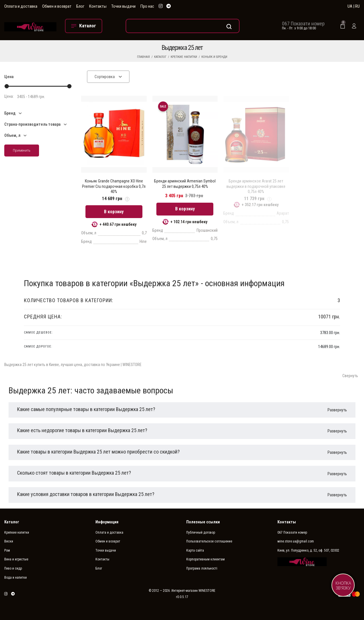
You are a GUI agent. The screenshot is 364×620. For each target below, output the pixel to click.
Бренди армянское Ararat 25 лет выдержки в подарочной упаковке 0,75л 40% (256, 186)
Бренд (10, 113)
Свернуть (350, 376)
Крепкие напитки (184, 57)
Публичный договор (201, 532)
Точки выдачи (123, 6)
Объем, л (12, 135)
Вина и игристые (16, 559)
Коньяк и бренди (214, 57)
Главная (143, 57)
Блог (80, 6)
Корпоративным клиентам (205, 559)
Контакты (98, 6)
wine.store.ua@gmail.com (296, 541)
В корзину (114, 212)
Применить (22, 150)
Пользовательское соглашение (209, 541)
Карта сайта (195, 550)
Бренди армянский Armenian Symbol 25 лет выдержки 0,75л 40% (185, 184)
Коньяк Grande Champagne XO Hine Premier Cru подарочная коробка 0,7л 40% (114, 186)
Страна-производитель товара (32, 124)
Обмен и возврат (57, 6)
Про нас (147, 6)
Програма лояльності (202, 568)
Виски (9, 541)
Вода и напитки (16, 578)
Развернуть (337, 410)
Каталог (160, 57)
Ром (7, 550)
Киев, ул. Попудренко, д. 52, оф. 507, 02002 (308, 550)
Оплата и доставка (21, 6)
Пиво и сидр (13, 568)
